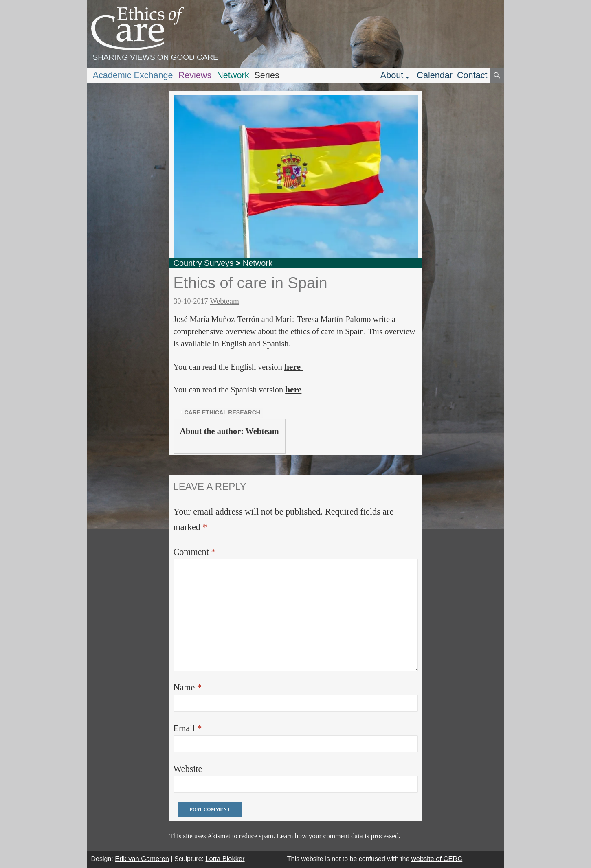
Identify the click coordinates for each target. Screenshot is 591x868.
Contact (472, 75)
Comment (195, 552)
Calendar (435, 75)
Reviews (195, 75)
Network (233, 75)
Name (188, 687)
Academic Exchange (133, 75)
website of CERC (437, 859)
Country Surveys (204, 263)
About (392, 75)
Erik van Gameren (142, 859)
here (294, 367)
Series (267, 75)
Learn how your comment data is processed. (338, 836)
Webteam (224, 301)
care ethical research (222, 412)
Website (188, 769)
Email (188, 728)
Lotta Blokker (225, 859)
